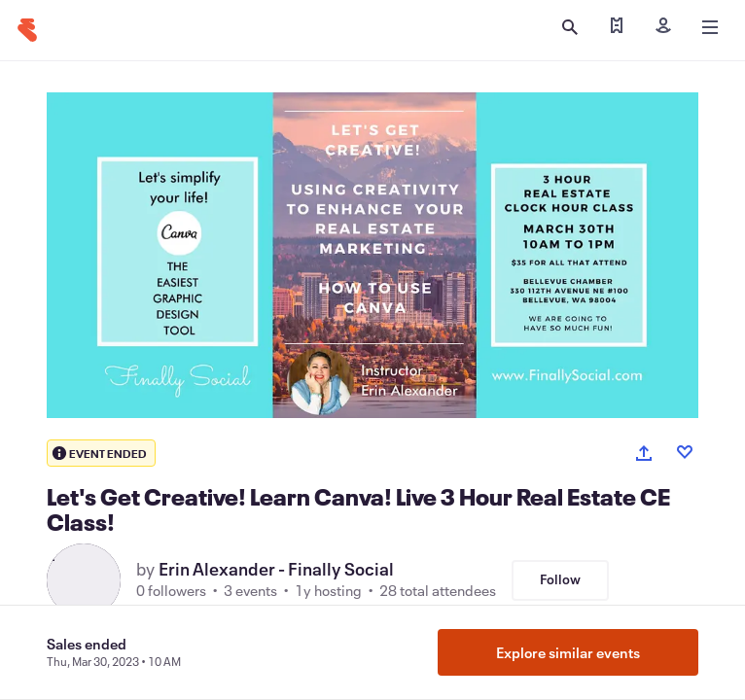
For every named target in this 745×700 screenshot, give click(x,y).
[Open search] (570, 27)
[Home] (27, 30)
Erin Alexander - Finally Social (276, 569)
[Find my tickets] (617, 27)
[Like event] (685, 452)
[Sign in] (663, 27)
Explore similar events (568, 652)
